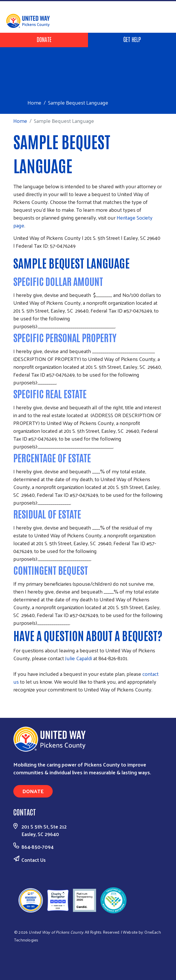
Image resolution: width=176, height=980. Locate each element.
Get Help (132, 39)
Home (34, 102)
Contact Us (34, 860)
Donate (44, 39)
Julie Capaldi (79, 658)
